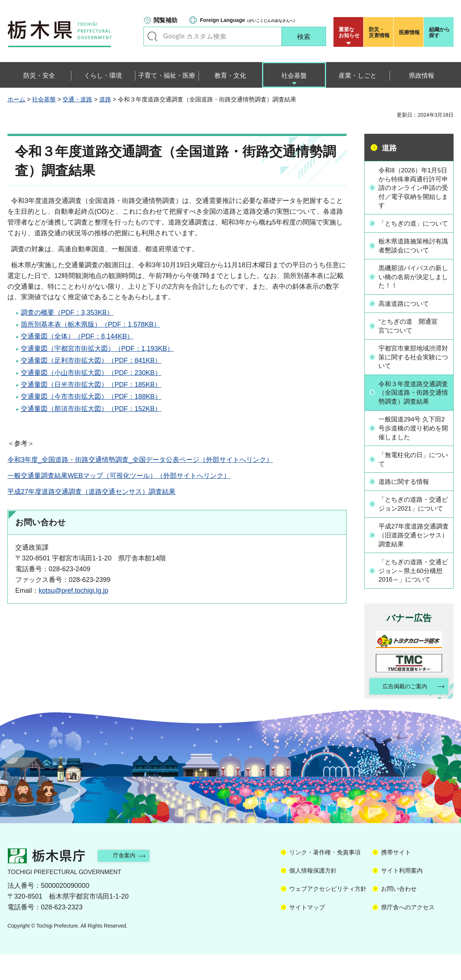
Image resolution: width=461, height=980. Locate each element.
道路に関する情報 (406, 495)
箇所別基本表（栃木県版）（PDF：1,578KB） (91, 324)
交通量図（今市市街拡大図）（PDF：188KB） (91, 397)
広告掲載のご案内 (403, 711)
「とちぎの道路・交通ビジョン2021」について (414, 522)
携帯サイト (396, 878)
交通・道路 (77, 99)
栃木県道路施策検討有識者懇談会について (413, 257)
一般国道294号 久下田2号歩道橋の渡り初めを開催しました (413, 441)
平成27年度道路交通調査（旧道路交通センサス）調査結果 (413, 558)
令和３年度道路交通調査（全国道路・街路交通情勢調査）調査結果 (413, 405)
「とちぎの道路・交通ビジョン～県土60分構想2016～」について (413, 595)
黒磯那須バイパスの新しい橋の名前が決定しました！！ (413, 288)
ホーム (16, 99)
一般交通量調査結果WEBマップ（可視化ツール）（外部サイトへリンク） (119, 476)
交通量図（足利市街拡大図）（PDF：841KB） (91, 360)
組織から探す (439, 32)
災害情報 (380, 32)
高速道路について (406, 315)
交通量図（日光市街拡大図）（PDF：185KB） (91, 385)
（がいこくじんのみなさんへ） (249, 20)
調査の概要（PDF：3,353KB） (67, 313)
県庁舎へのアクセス (408, 933)
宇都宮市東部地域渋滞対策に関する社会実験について (413, 369)
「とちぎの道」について (413, 229)
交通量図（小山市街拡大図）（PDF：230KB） (91, 373)
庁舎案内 (128, 881)
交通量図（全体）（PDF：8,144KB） (77, 336)
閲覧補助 (165, 20)
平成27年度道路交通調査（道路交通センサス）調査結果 (91, 492)
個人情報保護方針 (313, 896)
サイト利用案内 (402, 896)
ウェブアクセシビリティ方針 (328, 914)
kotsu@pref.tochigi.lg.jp (73, 591)
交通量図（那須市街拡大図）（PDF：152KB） (91, 409)
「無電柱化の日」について (413, 473)
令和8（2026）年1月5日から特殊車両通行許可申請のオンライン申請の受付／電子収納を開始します (413, 189)
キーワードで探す (152, 36)
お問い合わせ (399, 914)
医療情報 (409, 32)
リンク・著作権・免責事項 (325, 878)
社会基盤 (44, 99)
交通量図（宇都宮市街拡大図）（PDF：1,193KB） (97, 349)
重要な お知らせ (349, 32)
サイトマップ (307, 933)
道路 (105, 99)
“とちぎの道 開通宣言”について (411, 337)
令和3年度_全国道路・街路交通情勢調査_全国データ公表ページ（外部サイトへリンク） (140, 460)
